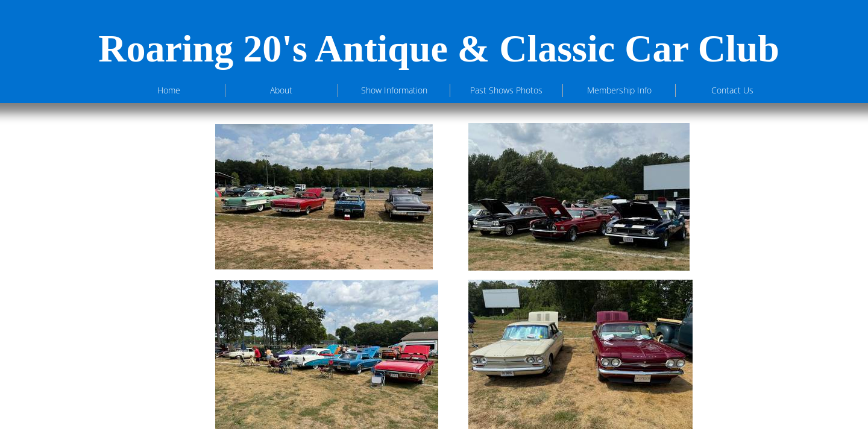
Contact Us (732, 90)
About (281, 90)
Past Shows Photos (506, 90)
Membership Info (619, 90)
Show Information (394, 90)
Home (169, 90)
